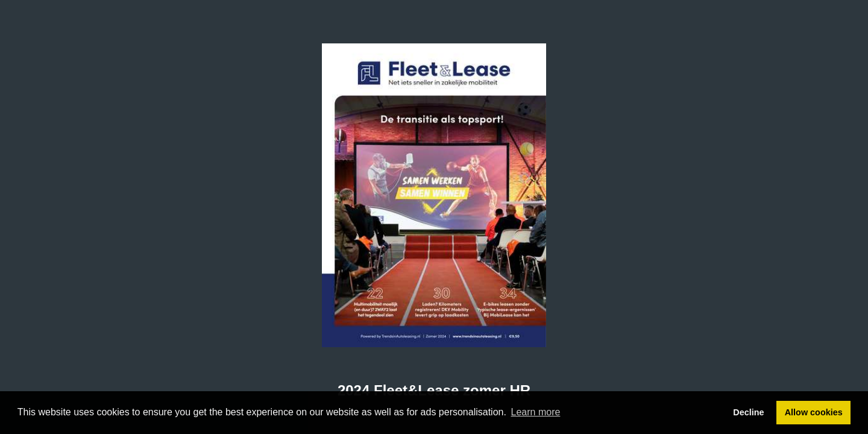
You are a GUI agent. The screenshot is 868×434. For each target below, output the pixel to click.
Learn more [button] (536, 412)
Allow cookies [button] (814, 412)
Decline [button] (748, 412)
